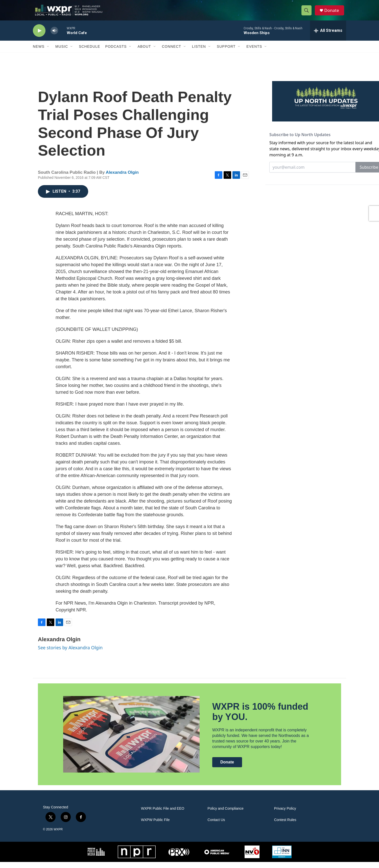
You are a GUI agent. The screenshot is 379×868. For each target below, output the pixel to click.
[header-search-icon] (308, 13)
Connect (172, 53)
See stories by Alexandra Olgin (70, 654)
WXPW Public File (155, 826)
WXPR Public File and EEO (163, 815)
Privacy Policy (285, 815)
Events (254, 53)
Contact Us (216, 826)
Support (226, 53)
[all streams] (328, 37)
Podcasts (116, 53)
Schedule (89, 53)
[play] (39, 37)
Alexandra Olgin (122, 178)
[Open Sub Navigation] (48, 53)
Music (62, 53)
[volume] (54, 37)
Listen (199, 53)
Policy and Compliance (225, 815)
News (39, 53)
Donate (333, 13)
